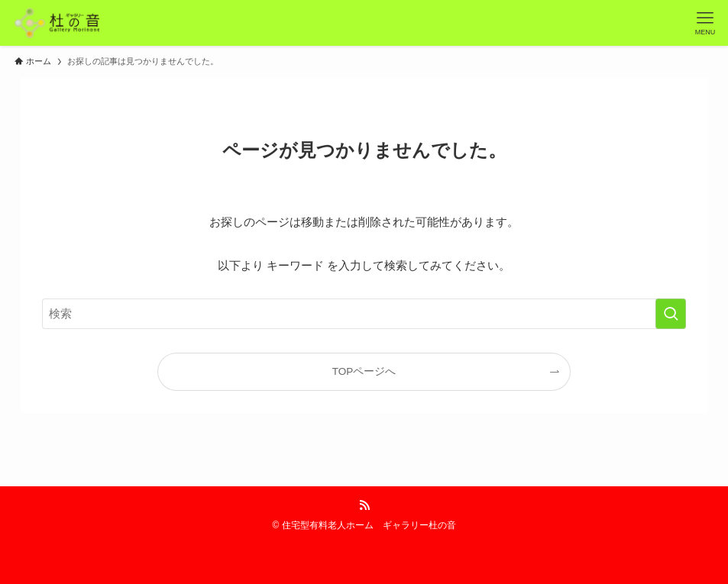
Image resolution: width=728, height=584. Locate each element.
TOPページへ (364, 371)
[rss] (364, 505)
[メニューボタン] (705, 23)
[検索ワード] (364, 314)
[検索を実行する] (671, 314)
